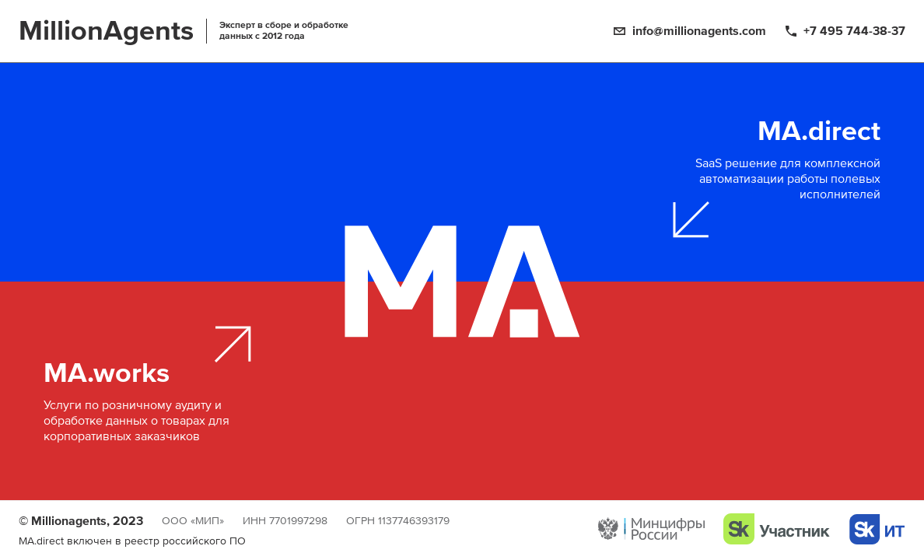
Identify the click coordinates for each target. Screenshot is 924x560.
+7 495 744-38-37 (854, 31)
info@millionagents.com (699, 31)
